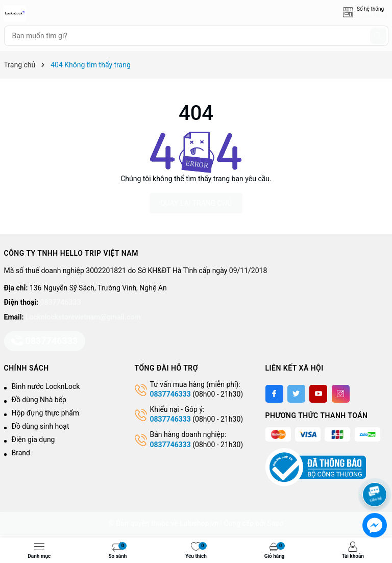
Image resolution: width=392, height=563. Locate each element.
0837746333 (61, 302)
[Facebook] (274, 394)
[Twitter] (296, 394)
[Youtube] (318, 394)
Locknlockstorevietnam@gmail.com (83, 317)
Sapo (275, 523)
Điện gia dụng (33, 439)
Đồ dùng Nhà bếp (39, 400)
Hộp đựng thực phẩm (46, 413)
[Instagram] (341, 394)
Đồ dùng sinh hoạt (41, 426)
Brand (21, 453)
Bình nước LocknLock (46, 386)
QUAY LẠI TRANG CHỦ (196, 203)
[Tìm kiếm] (378, 36)
